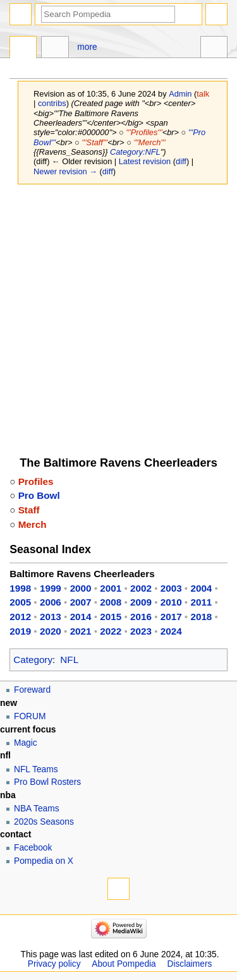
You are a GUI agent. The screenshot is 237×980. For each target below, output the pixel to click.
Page (23, 49)
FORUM (30, 716)
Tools (214, 49)
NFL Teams (36, 769)
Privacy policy (54, 964)
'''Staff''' (94, 142)
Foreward (32, 690)
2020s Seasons (44, 822)
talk (203, 94)
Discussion (55, 49)
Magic (26, 743)
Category (33, 660)
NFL (69, 660)
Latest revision (145, 161)
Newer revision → (65, 171)
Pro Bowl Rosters (47, 782)
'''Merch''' (149, 142)
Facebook (33, 848)
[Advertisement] (118, 314)
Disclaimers (190, 964)
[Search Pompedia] (108, 14)
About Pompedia (124, 964)
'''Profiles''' (144, 132)
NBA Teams (37, 809)
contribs (52, 103)
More (87, 47)
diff (181, 161)
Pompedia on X (44, 861)
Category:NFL (135, 152)
